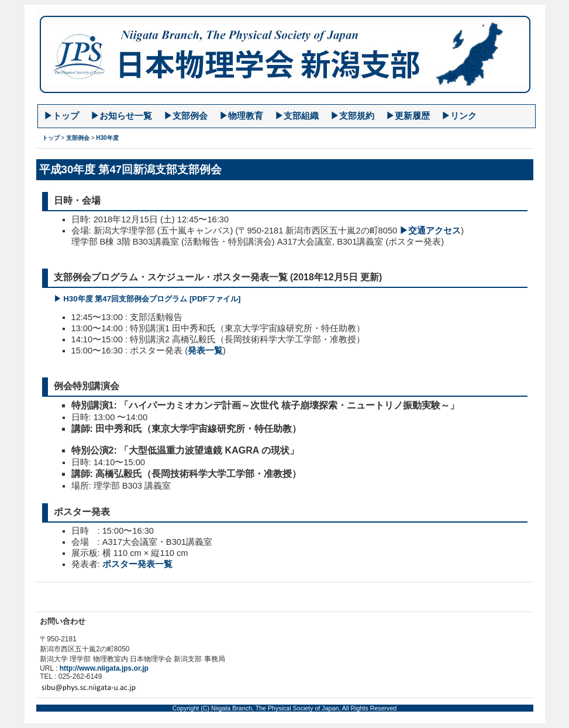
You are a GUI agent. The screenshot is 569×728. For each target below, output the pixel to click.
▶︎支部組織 (297, 116)
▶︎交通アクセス (430, 231)
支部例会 (78, 138)
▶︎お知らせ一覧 (121, 116)
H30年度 (107, 138)
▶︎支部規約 (352, 116)
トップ (51, 138)
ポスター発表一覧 (137, 564)
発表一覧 (205, 351)
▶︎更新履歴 (408, 116)
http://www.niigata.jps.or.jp (104, 668)
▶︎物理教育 (241, 116)
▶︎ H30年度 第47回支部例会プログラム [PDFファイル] (147, 299)
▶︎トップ (61, 116)
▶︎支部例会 (186, 116)
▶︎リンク (459, 116)
